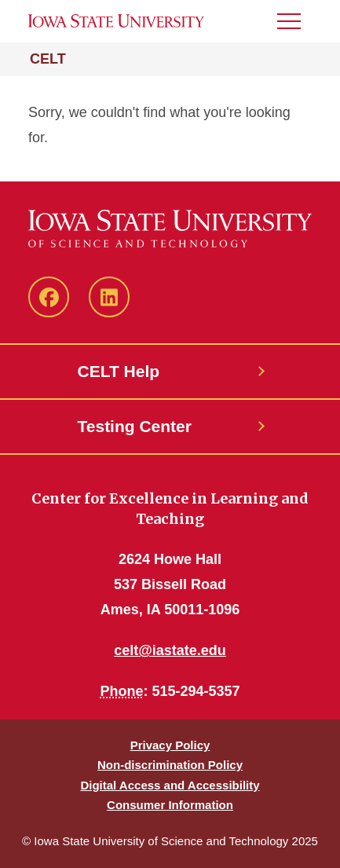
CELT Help (119, 371)
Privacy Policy (170, 745)
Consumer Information (170, 805)
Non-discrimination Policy (170, 765)
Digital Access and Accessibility (170, 785)
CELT (48, 59)
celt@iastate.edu (170, 650)
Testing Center (135, 426)
